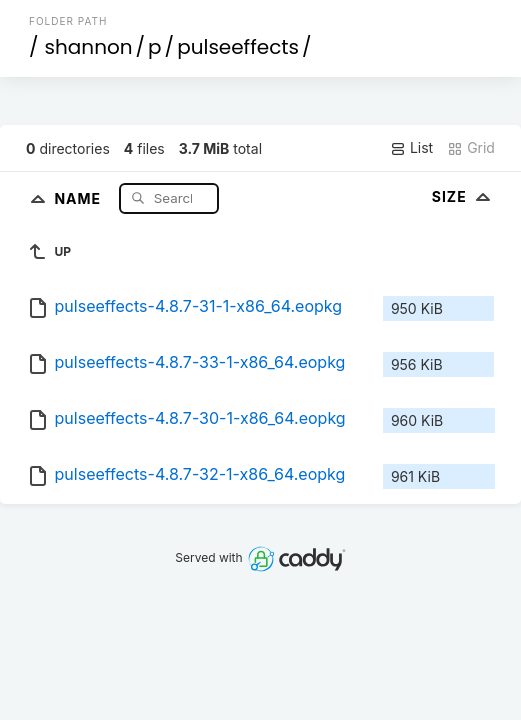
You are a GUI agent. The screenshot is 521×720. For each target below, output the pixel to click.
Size (463, 196)
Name (79, 197)
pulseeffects (238, 47)
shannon (89, 47)
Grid (471, 148)
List (411, 148)
